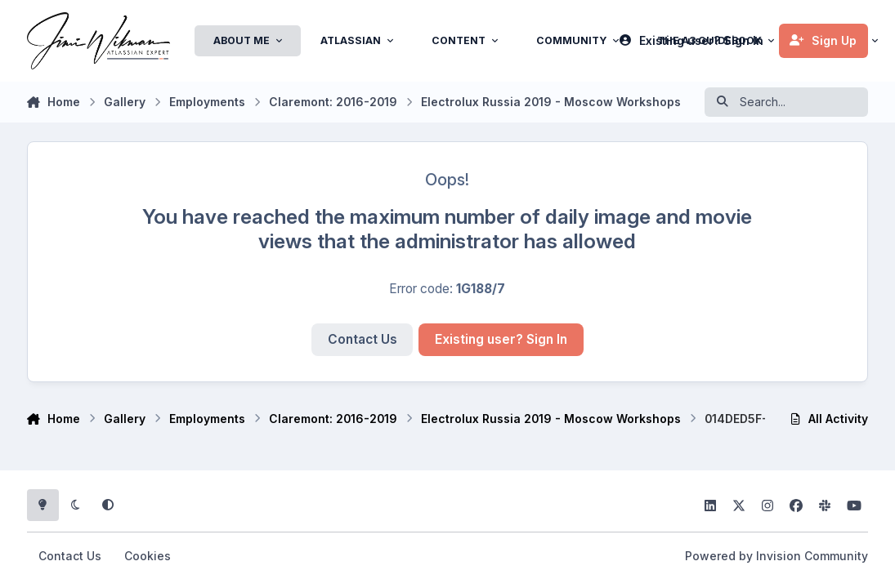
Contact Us (362, 339)
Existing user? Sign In (501, 339)
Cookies (148, 556)
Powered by (776, 556)
